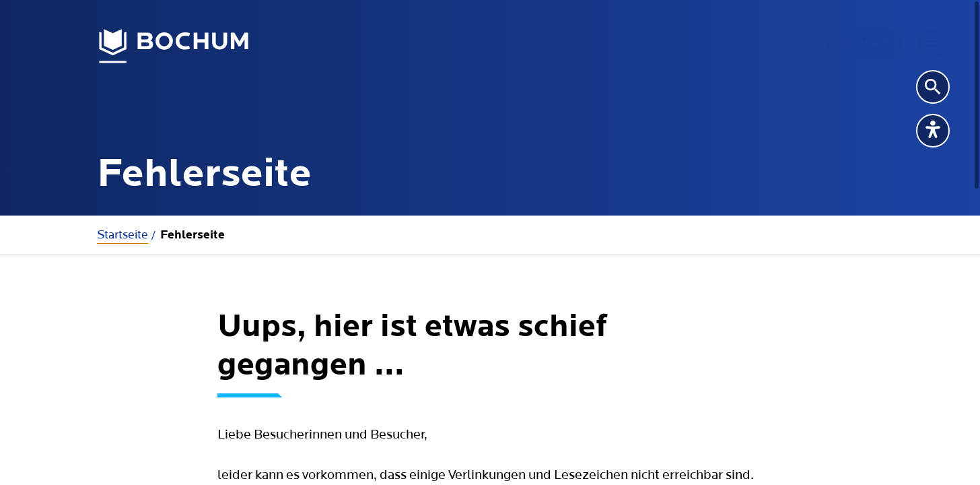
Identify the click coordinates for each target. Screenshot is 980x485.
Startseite (123, 235)
